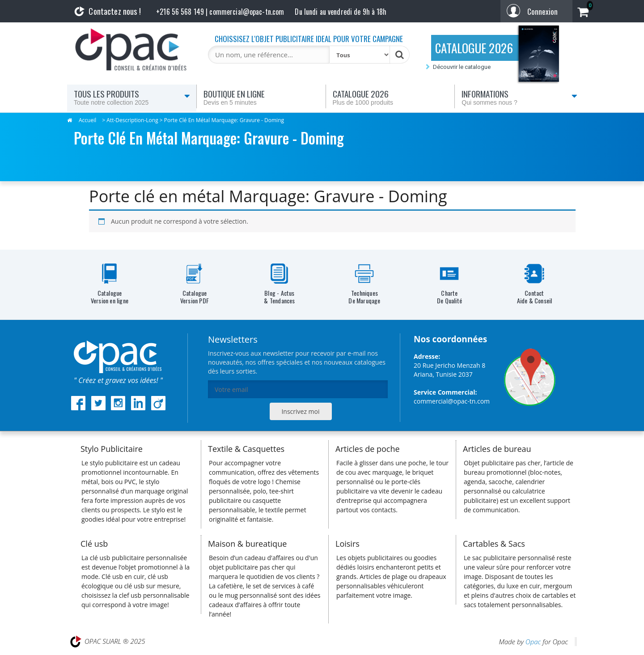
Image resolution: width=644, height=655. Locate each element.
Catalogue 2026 (390, 97)
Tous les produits (132, 97)
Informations (519, 97)
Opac (533, 642)
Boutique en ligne (261, 97)
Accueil (87, 120)
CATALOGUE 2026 (474, 48)
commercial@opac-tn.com (452, 401)
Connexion (542, 11)
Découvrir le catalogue (462, 67)
